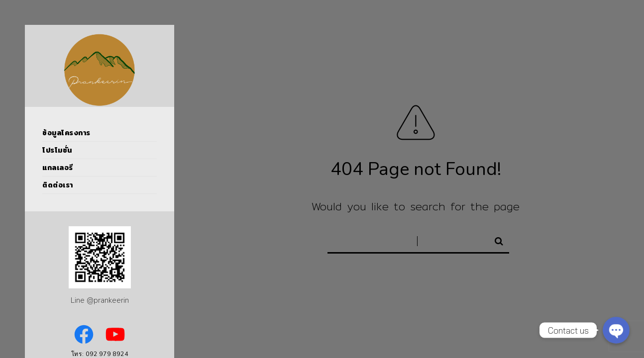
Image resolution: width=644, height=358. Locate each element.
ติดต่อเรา (58, 185)
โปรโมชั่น (57, 150)
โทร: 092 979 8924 (100, 354)
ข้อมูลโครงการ (66, 133)
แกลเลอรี (58, 168)
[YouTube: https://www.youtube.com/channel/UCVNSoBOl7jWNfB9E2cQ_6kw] (115, 334)
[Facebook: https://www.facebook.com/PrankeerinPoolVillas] (84, 334)
